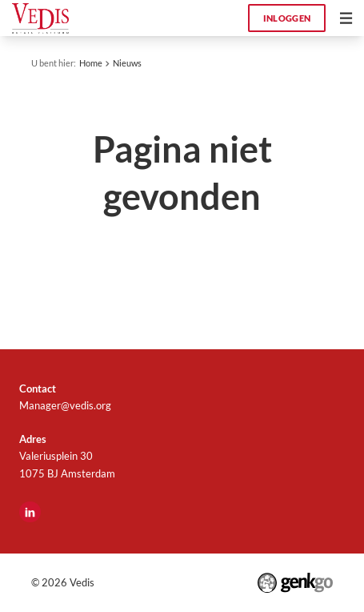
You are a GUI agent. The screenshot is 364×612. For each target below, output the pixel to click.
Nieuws (127, 63)
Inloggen (287, 18)
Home (91, 63)
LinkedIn (30, 512)
